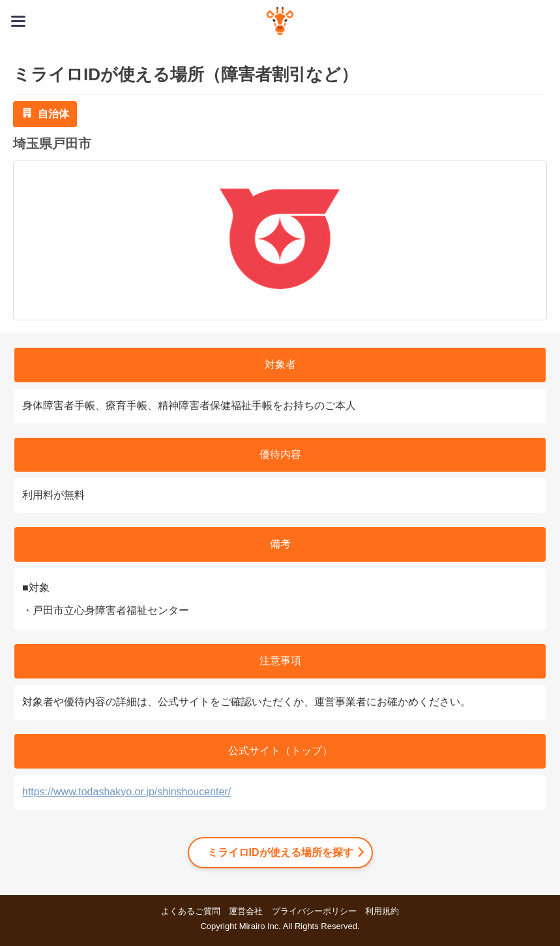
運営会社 (246, 911)
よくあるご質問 (191, 911)
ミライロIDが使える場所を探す (280, 852)
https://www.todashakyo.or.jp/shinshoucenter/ (126, 792)
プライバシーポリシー (314, 911)
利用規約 (382, 911)
